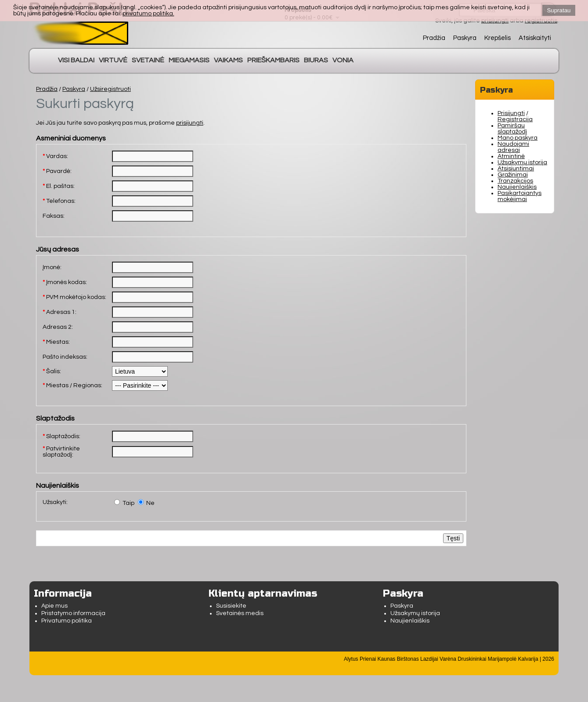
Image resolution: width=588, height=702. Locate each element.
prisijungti (190, 123)
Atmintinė (511, 156)
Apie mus (54, 606)
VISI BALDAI (76, 60)
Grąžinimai (513, 175)
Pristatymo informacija (73, 613)
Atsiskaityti (535, 38)
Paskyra (465, 38)
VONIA (343, 60)
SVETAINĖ (148, 60)
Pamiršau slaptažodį (512, 129)
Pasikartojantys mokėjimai (519, 196)
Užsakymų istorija (522, 162)
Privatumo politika (67, 621)
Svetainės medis (240, 613)
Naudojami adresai (513, 147)
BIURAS (316, 60)
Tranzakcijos (515, 181)
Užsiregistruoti (110, 89)
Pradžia (434, 38)
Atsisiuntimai (516, 169)
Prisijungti (511, 113)
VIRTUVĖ (113, 60)
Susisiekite (231, 606)
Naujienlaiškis (517, 187)
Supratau (559, 10)
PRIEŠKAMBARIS (273, 60)
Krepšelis (498, 38)
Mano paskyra (518, 138)
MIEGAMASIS (189, 60)
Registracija (515, 119)
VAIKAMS (228, 60)
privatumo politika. (148, 14)
